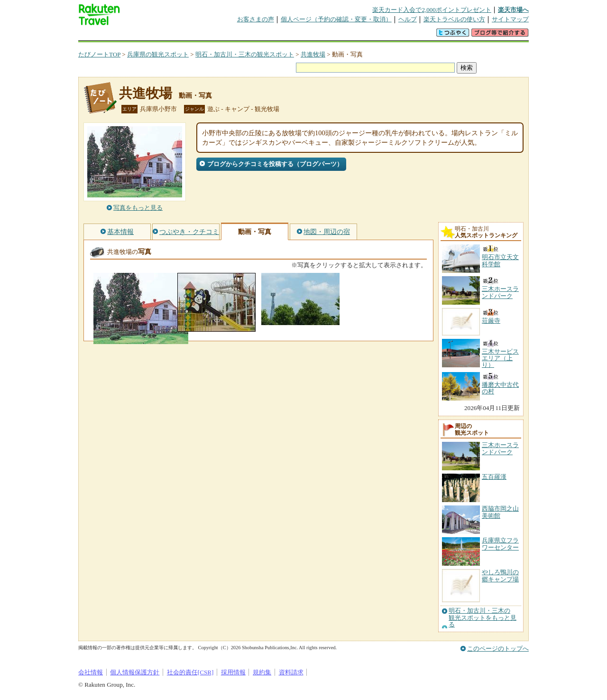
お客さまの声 (256, 19)
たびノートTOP (99, 54)
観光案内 (306, 35)
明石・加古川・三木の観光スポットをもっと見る (483, 618)
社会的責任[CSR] (190, 672)
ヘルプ (408, 19)
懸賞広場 (189, 35)
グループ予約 (267, 35)
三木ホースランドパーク (500, 448)
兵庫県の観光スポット (158, 54)
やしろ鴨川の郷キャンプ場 (500, 575)
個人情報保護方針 (135, 672)
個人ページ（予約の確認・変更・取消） (336, 19)
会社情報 (91, 672)
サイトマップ (510, 19)
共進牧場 (313, 54)
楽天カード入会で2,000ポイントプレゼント (432, 10)
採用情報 (233, 672)
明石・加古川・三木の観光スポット (245, 54)
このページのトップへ (498, 649)
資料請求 (291, 672)
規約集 (262, 672)
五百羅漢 (494, 477)
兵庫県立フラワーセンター (500, 544)
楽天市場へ (513, 10)
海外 (150, 35)
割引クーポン (228, 35)
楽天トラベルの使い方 (454, 19)
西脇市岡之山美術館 (500, 512)
